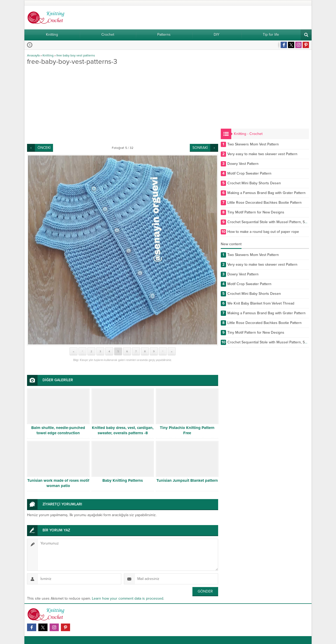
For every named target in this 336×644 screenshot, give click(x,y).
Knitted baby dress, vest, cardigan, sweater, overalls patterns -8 (123, 430)
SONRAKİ (200, 148)
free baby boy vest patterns (76, 55)
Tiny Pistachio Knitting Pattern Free (187, 430)
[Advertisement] (123, 104)
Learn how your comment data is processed (128, 598)
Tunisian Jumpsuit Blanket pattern (187, 480)
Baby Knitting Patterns (123, 480)
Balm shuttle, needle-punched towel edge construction (58, 430)
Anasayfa (33, 55)
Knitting (48, 55)
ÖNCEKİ (44, 148)
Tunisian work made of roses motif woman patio (58, 483)
